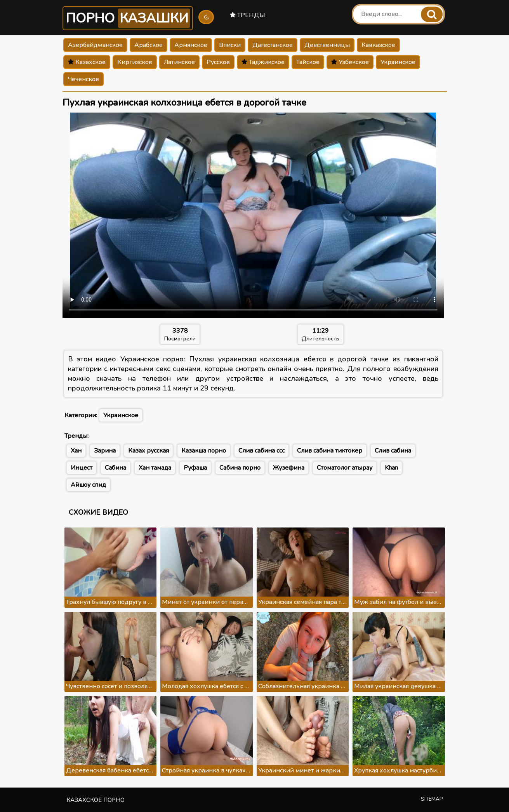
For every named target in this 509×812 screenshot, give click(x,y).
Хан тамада (155, 468)
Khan (391, 468)
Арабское (149, 45)
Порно (128, 18)
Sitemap (432, 799)
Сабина (116, 468)
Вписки (230, 45)
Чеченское (83, 79)
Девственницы (327, 45)
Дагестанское (273, 45)
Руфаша (195, 468)
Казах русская (149, 451)
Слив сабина (393, 451)
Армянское (191, 45)
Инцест (82, 468)
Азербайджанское (95, 45)
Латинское (179, 62)
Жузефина (289, 468)
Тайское (308, 62)
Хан (76, 451)
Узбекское (350, 62)
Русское (218, 62)
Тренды (248, 15)
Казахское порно (96, 800)
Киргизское (135, 62)
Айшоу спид (88, 485)
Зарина (105, 451)
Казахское (87, 62)
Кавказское (378, 45)
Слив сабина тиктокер (330, 451)
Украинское (398, 62)
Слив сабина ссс (261, 451)
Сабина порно (240, 468)
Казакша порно (204, 451)
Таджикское (263, 62)
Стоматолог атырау (345, 468)
